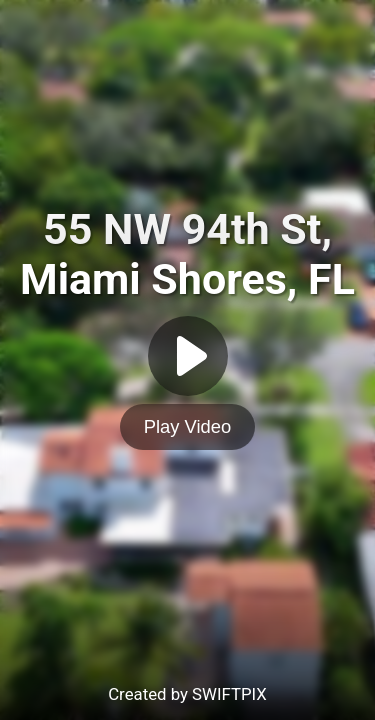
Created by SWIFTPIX (187, 694)
